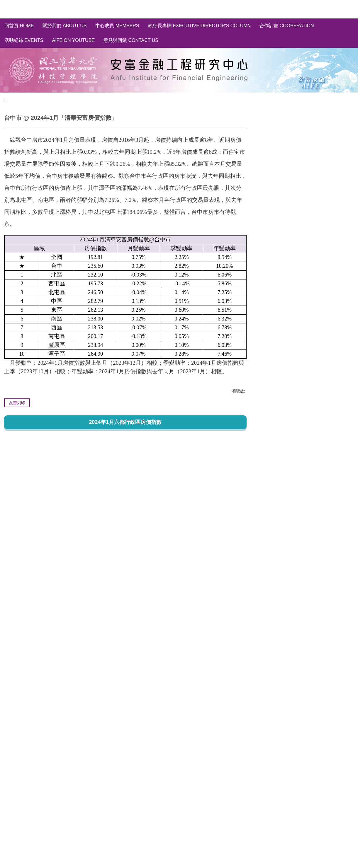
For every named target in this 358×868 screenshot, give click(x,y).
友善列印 (17, 403)
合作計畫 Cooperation (287, 26)
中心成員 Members (117, 26)
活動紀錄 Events (24, 40)
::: (6, 100)
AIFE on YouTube (73, 40)
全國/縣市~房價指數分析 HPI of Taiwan (303, 136)
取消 (345, 197)
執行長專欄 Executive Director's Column (199, 26)
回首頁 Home (19, 26)
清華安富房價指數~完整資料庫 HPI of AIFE (307, 126)
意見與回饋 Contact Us (131, 40)
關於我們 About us (65, 26)
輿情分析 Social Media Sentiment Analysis (307, 164)
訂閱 (327, 197)
